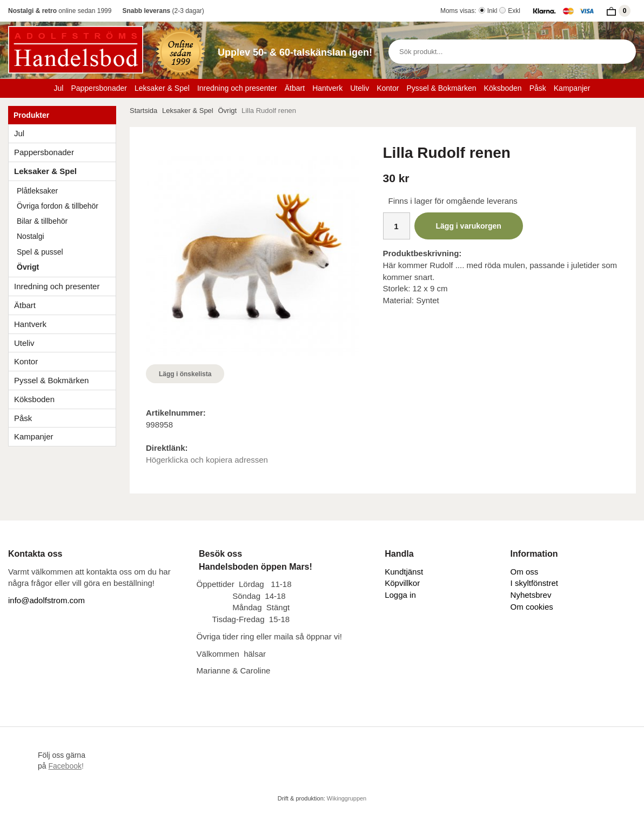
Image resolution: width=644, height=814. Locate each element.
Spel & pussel (40, 252)
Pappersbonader (99, 88)
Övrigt (28, 267)
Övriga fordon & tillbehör (58, 206)
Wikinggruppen (347, 798)
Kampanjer (572, 88)
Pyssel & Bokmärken (441, 88)
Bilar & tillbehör (42, 221)
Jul (59, 88)
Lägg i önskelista (185, 374)
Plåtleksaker (37, 191)
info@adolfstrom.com (46, 600)
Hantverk (327, 88)
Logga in (400, 595)
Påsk (538, 88)
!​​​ (66, 766)
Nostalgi (31, 236)
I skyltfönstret (534, 583)
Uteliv (360, 88)
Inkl (492, 11)
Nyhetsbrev (531, 595)
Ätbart (295, 88)
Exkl (514, 11)
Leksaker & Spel (162, 88)
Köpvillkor (402, 583)
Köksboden (503, 88)
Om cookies (532, 607)
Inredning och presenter (237, 88)
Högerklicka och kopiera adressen (207, 460)
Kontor (388, 88)
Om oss (525, 572)
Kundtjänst (404, 572)
